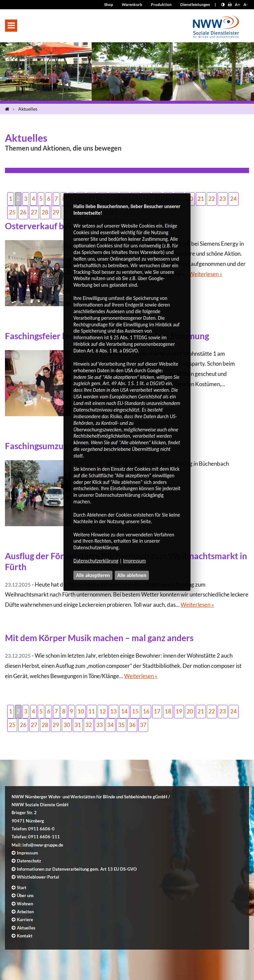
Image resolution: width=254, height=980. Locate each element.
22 (212, 199)
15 (135, 711)
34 (110, 725)
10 (81, 711)
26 (23, 212)
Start (22, 888)
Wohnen (25, 904)
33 (100, 725)
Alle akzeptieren (93, 575)
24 (233, 199)
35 (121, 725)
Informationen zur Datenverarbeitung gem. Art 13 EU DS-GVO (77, 869)
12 (103, 711)
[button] (11, 26)
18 (168, 711)
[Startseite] (8, 109)
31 (78, 725)
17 (157, 711)
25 (12, 212)
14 (124, 711)
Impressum (134, 561)
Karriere (25, 920)
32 (89, 725)
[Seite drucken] (230, 4)
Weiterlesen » (206, 274)
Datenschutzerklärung (96, 561)
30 (67, 725)
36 (132, 725)
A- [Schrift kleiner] (246, 4)
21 (201, 199)
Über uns (25, 895)
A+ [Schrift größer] (237, 4)
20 (190, 711)
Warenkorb (132, 4)
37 (143, 725)
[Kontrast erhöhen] (223, 4)
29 (56, 212)
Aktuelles (28, 109)
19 (179, 711)
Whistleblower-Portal (38, 877)
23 (223, 199)
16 (146, 711)
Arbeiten (25, 912)
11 (92, 711)
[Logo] (216, 25)
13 (113, 711)
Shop (109, 4)
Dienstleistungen (195, 4)
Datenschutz (29, 861)
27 (34, 212)
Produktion (161, 4)
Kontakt (25, 936)
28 (45, 212)
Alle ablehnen (132, 575)
